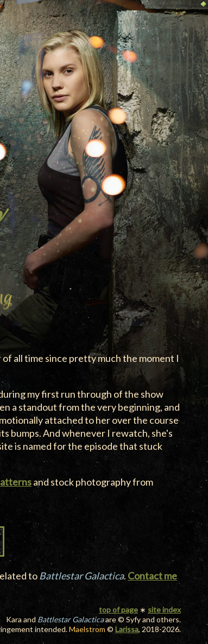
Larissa (127, 629)
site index (164, 610)
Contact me (152, 576)
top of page (118, 610)
